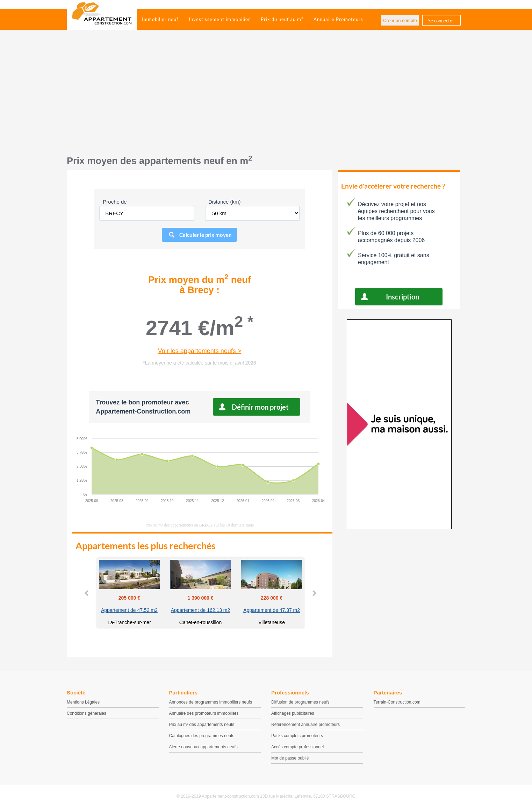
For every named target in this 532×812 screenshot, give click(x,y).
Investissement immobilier (220, 19)
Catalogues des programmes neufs (202, 736)
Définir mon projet (260, 407)
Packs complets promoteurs (297, 736)
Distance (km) (225, 202)
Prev (87, 593)
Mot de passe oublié (290, 758)
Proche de (115, 202)
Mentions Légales (83, 702)
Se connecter (441, 21)
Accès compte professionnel (297, 747)
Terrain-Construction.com (397, 702)
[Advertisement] (266, 96)
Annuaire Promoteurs (338, 19)
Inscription (402, 297)
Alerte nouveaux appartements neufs (203, 747)
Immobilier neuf (160, 19)
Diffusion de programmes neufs (300, 702)
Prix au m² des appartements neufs (202, 725)
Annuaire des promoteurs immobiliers (204, 713)
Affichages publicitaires (293, 713)
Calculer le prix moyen (206, 235)
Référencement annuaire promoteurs (305, 725)
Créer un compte (400, 20)
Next (314, 593)
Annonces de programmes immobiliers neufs (211, 702)
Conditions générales (87, 713)
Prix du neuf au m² (282, 19)
